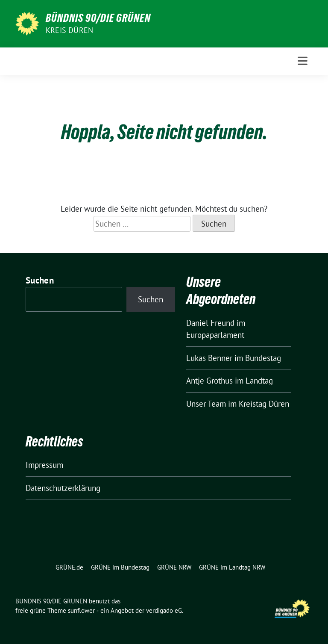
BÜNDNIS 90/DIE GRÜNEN (98, 18)
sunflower (81, 610)
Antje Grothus (209, 381)
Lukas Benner (209, 358)
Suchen (40, 280)
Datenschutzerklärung (63, 488)
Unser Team (206, 404)
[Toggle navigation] (303, 61)
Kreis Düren (69, 30)
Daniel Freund (210, 323)
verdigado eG (164, 610)
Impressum (44, 465)
